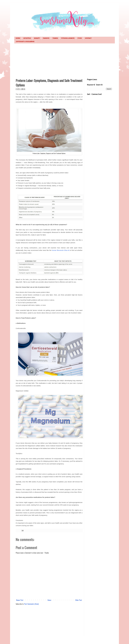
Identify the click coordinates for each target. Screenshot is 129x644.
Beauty (37, 38)
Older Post (79, 600)
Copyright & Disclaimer (25, 42)
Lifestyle (27, 38)
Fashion (46, 38)
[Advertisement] (64, 61)
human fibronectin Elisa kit (61, 250)
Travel (55, 38)
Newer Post (20, 600)
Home (18, 38)
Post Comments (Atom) (31, 604)
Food (80, 38)
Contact (88, 38)
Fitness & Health (68, 38)
